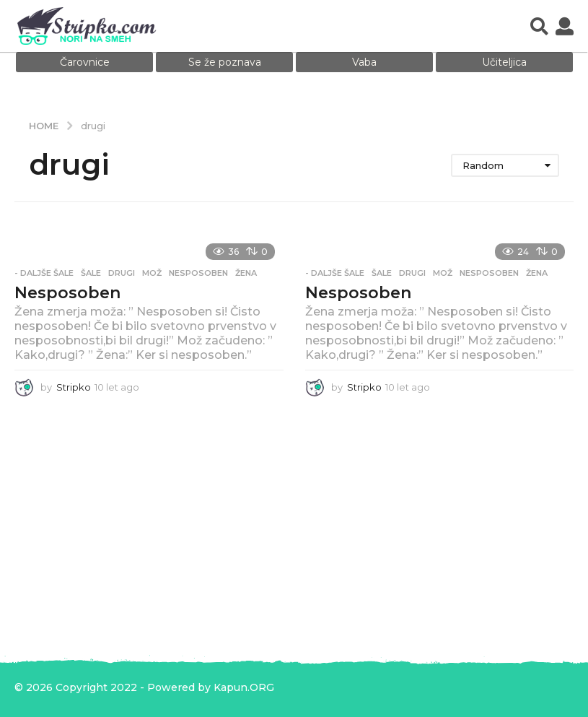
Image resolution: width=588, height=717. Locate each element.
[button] (539, 26)
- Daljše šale (44, 273)
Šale (91, 273)
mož (152, 273)
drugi (122, 273)
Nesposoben (67, 293)
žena (246, 273)
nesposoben (198, 273)
